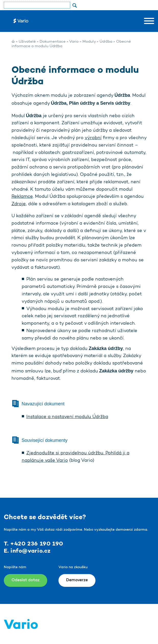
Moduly (89, 42)
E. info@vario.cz (27, 551)
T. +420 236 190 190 (34, 544)
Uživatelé (27, 42)
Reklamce (22, 197)
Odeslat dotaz (26, 580)
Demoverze (77, 580)
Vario (74, 42)
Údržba (106, 42)
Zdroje (19, 204)
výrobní (93, 138)
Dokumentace (53, 42)
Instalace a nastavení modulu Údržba (67, 417)
